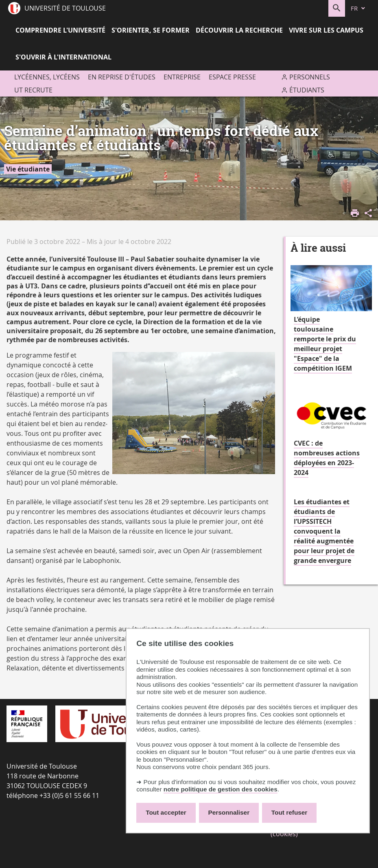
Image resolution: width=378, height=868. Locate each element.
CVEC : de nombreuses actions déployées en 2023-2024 (327, 458)
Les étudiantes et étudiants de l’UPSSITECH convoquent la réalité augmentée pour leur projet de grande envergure (324, 531)
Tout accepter (166, 812)
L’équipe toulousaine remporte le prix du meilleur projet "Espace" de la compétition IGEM (325, 344)
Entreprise (182, 77)
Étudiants (307, 90)
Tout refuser (289, 812)
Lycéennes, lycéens (47, 77)
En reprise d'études (122, 77)
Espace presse (232, 77)
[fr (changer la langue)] (358, 8)
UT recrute (33, 90)
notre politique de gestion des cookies (221, 789)
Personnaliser (229, 812)
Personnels (310, 77)
